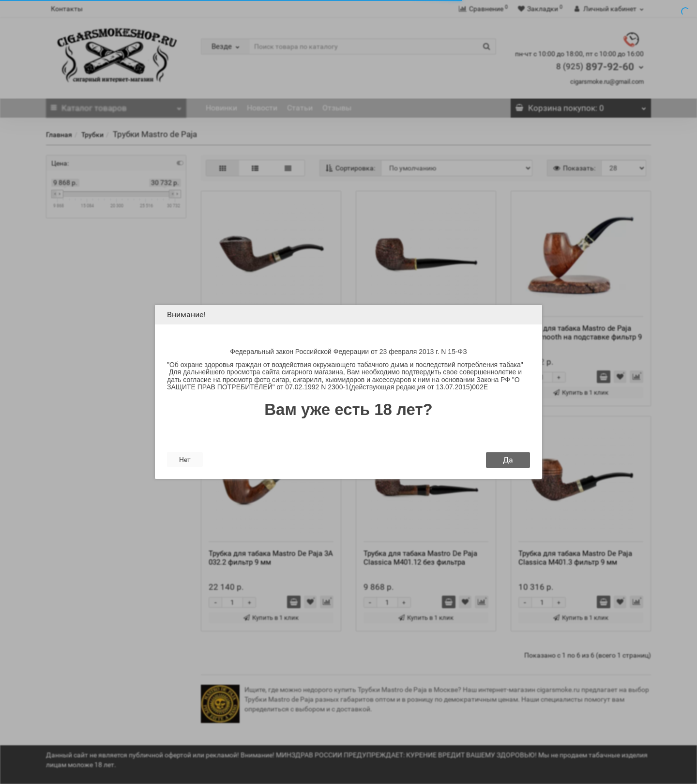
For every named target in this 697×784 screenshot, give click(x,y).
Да (508, 460)
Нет (185, 460)
